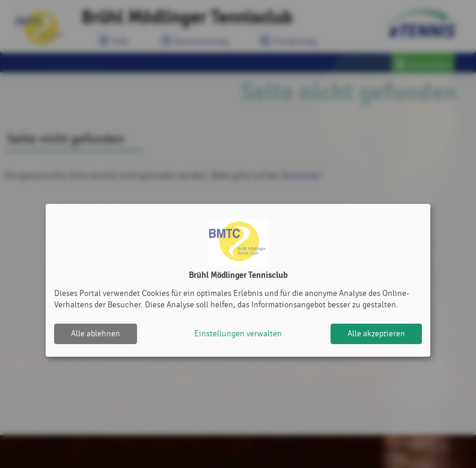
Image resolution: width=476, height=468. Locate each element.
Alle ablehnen (96, 334)
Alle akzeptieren (376, 334)
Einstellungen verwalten (238, 334)
